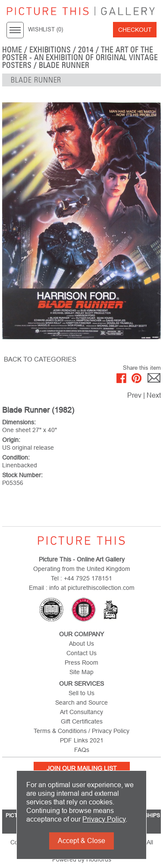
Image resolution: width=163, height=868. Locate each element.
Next (154, 395)
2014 (86, 50)
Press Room (81, 663)
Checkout (135, 30)
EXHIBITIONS (50, 50)
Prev (134, 395)
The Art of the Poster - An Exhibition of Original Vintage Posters (80, 58)
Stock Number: (22, 475)
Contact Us (81, 653)
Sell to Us (81, 693)
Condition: (16, 457)
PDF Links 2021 (82, 740)
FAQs (82, 750)
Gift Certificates (82, 721)
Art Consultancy (81, 712)
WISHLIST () (45, 30)
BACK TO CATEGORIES (40, 359)
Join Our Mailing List (82, 768)
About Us (81, 644)
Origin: (11, 440)
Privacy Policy (104, 819)
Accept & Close (81, 841)
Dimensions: (19, 422)
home (12, 50)
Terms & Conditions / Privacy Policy (81, 731)
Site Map (81, 672)
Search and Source (81, 702)
